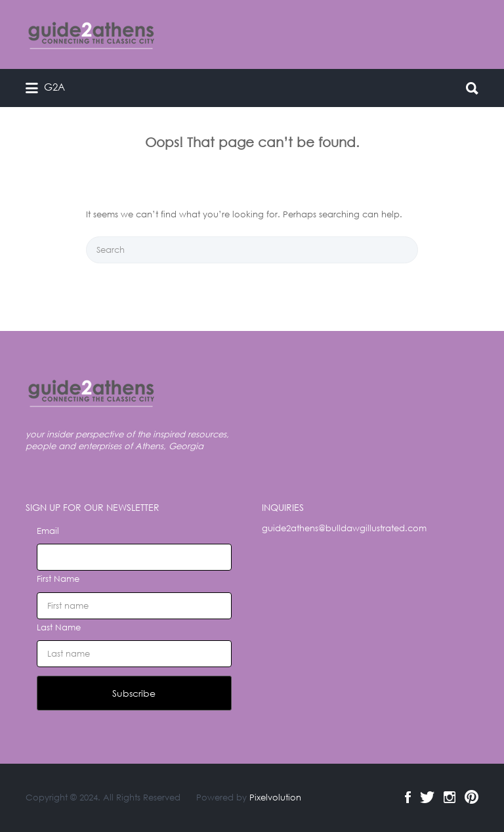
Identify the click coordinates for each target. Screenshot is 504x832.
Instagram (450, 797)
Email (48, 531)
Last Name (59, 627)
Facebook (408, 797)
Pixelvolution (275, 798)
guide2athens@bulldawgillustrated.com (344, 528)
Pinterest (472, 797)
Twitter (427, 797)
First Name (58, 579)
